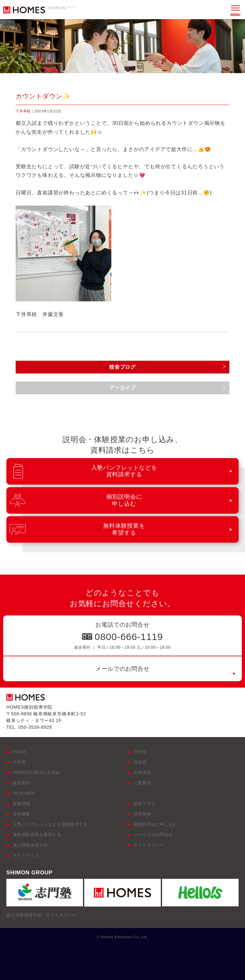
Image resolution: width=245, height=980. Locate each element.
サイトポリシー (149, 845)
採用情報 (142, 814)
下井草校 (23, 111)
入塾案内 (142, 783)
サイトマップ (26, 855)
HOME (19, 752)
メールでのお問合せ (122, 669)
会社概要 (22, 814)
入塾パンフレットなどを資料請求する (50, 824)
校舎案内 (22, 783)
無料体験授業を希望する (37, 835)
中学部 (19, 762)
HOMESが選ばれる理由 (36, 772)
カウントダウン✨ (43, 96)
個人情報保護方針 (30, 845)
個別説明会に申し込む (156, 824)
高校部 (140, 762)
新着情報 (22, 804)
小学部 (140, 752)
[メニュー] (235, 10)
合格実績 (142, 772)
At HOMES (24, 793)
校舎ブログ (145, 804)
